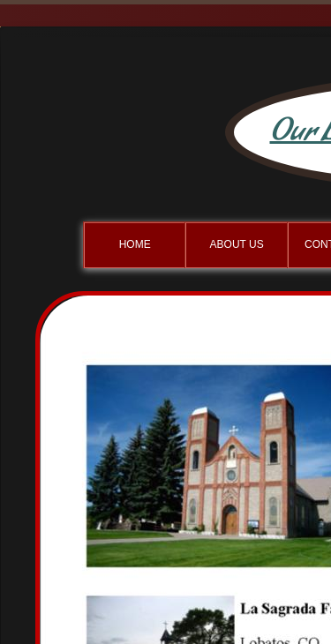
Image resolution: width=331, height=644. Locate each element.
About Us (237, 244)
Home (135, 244)
